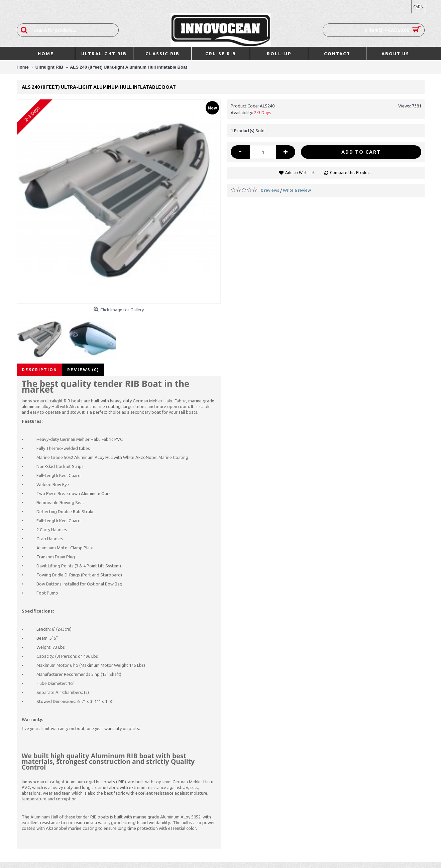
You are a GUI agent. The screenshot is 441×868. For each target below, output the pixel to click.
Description (39, 370)
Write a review (297, 190)
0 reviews (270, 190)
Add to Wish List (300, 173)
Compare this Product (351, 173)
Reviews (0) (83, 370)
